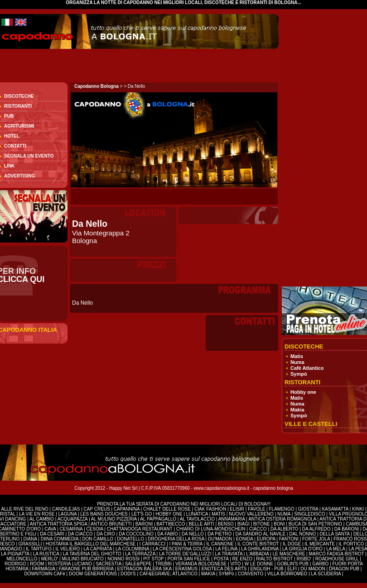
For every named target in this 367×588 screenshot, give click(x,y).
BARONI (144, 524)
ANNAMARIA (232, 519)
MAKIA (208, 574)
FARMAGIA (44, 569)
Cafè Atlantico (307, 368)
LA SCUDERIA (326, 574)
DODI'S (128, 574)
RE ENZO (243, 559)
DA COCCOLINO (137, 534)
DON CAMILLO (98, 539)
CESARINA (72, 529)
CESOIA (95, 529)
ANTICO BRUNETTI (112, 524)
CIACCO (259, 529)
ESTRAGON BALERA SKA (145, 569)
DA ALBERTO (285, 529)
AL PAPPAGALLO (159, 519)
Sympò (299, 374)
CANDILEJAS (67, 509)
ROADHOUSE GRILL (337, 559)
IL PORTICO (352, 544)
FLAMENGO (281, 509)
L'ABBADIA (258, 554)
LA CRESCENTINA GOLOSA (182, 549)
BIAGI (244, 524)
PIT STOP (154, 559)
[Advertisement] (327, 150)
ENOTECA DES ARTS (224, 569)
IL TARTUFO (39, 549)
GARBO (320, 564)
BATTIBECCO (171, 524)
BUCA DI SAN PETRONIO (316, 524)
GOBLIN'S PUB (293, 564)
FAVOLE (257, 509)
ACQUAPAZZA (73, 519)
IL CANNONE (221, 544)
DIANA (31, 539)
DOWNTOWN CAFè (44, 574)
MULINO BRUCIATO (83, 559)
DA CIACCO (81, 534)
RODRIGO (16, 564)
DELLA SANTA (335, 534)
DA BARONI (347, 529)
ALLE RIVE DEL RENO (25, 509)
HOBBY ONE (169, 514)
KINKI (358, 509)
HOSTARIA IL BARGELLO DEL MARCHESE (91, 544)
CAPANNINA (127, 509)
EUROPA (267, 539)
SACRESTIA (109, 564)
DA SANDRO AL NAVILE (261, 534)
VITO (236, 564)
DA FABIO (168, 534)
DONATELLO (131, 539)
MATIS (218, 514)
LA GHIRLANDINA (260, 549)
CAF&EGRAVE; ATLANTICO (169, 574)
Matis (297, 356)
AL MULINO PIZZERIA (114, 519)
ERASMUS (186, 569)
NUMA (284, 514)
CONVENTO (251, 574)
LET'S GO (142, 514)
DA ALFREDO (316, 529)
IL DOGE (292, 544)
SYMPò (227, 574)
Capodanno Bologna (97, 86)
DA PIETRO (220, 534)
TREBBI (164, 564)
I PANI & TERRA (186, 544)
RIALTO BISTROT (274, 559)
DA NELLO (193, 534)
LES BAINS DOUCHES (104, 514)
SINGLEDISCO (310, 514)
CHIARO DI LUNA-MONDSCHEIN (211, 529)
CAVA (51, 529)
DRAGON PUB (344, 569)
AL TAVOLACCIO (197, 519)
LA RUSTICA (46, 554)
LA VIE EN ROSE (37, 514)
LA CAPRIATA (98, 549)
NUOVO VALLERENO (251, 514)
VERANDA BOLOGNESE (202, 564)
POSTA (222, 559)
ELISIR (237, 509)
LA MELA (336, 549)
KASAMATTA (336, 509)
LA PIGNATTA (15, 554)
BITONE (262, 524)
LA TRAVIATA (229, 554)
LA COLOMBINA (132, 549)
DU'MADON (221, 539)
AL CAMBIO (42, 519)
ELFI (292, 569)
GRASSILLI (31, 544)
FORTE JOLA (316, 539)
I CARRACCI (152, 544)
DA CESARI (53, 534)
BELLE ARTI (202, 524)
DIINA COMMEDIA (60, 539)
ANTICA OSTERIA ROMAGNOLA (282, 519)
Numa (297, 362)
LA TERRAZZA (141, 554)
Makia (297, 410)
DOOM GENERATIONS (93, 574)
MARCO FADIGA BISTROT (337, 554)
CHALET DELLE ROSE (167, 509)
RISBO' (304, 559)
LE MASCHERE (290, 554)
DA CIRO (106, 534)
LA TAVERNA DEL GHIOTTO (93, 554)
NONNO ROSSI (124, 559)
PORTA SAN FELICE (189, 559)
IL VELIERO (68, 549)
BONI (280, 524)
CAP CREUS (97, 509)
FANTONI (289, 539)
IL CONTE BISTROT (259, 544)
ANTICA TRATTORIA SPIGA (59, 524)
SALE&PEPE (139, 564)
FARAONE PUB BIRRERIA (86, 569)
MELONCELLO (22, 559)
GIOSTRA (308, 509)
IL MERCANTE (320, 544)
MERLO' (50, 559)
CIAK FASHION (211, 509)
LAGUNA (68, 514)
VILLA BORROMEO (287, 574)
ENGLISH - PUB (267, 569)
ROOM (38, 564)
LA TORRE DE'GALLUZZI (186, 554)
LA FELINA (226, 549)
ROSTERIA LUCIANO (70, 564)
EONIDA (245, 539)
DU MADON (313, 569)
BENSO (227, 524)
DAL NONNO (302, 534)
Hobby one (303, 392)
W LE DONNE (259, 564)
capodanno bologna (273, 488)
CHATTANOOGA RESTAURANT (140, 529)
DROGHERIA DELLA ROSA (176, 539)
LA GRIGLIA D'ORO (303, 549)
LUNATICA (198, 514)
